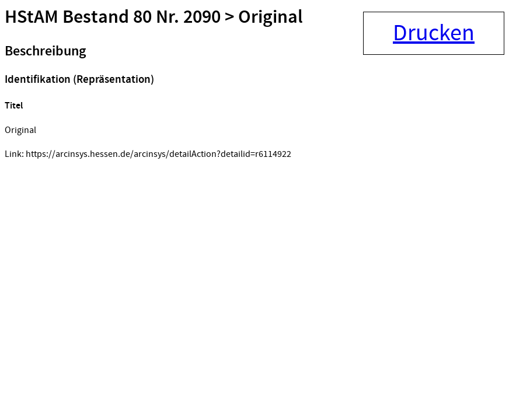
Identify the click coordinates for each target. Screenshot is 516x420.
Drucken (434, 33)
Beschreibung (45, 51)
